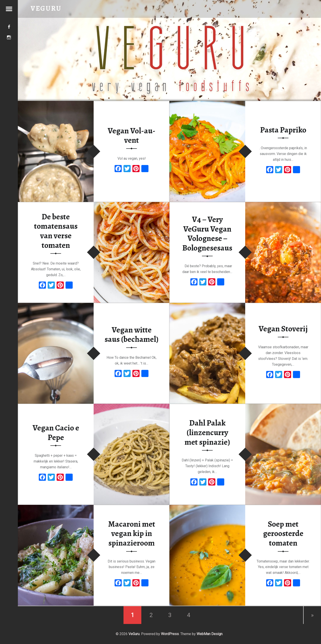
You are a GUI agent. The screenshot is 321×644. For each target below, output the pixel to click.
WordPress (170, 634)
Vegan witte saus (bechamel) (132, 335)
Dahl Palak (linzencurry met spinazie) (207, 433)
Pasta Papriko (283, 130)
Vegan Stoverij (283, 329)
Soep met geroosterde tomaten (283, 533)
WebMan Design (210, 634)
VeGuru (134, 634)
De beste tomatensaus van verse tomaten (56, 231)
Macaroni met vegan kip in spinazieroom (132, 533)
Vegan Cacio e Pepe (56, 433)
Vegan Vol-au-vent (132, 136)
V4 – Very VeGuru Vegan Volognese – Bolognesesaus (207, 234)
